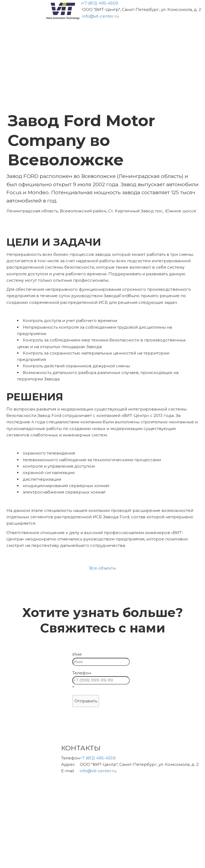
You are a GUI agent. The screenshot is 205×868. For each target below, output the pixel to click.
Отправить (84, 702)
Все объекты (103, 568)
